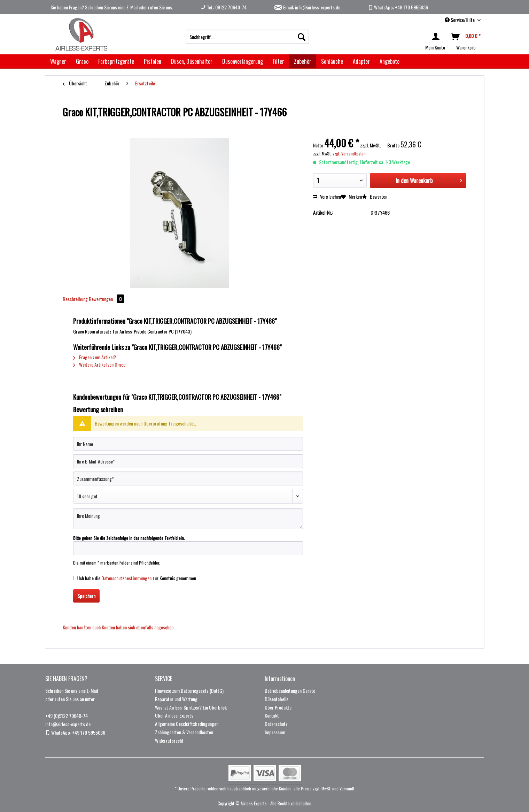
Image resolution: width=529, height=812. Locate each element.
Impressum (275, 732)
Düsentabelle (277, 699)
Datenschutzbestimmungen (126, 578)
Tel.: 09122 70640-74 (224, 7)
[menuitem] (247, 37)
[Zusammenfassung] (188, 478)
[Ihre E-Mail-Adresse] (188, 461)
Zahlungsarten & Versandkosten (184, 732)
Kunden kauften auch (82, 627)
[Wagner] (58, 61)
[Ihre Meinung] (188, 519)
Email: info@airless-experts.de (307, 7)
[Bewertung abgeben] (188, 496)
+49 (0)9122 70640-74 (67, 716)
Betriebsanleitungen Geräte (290, 691)
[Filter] (278, 61)
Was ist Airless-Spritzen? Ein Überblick (191, 707)
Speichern (86, 596)
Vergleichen (327, 196)
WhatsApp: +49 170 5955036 (398, 7)
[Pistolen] (153, 61)
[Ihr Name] (188, 444)
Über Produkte (278, 707)
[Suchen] (302, 37)
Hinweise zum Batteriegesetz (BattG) (189, 691)
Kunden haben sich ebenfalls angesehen (138, 627)
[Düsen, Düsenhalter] (192, 61)
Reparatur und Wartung (176, 699)
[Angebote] (390, 61)
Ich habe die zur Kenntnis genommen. (138, 578)
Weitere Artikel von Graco (99, 364)
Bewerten (375, 196)
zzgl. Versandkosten (349, 154)
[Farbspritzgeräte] (116, 61)
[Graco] (82, 61)
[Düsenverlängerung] (243, 61)
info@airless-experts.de (68, 724)
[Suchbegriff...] (247, 37)
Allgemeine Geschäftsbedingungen (187, 724)
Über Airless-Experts (174, 715)
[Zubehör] (303, 61)
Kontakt (272, 715)
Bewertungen (106, 299)
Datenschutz (276, 724)
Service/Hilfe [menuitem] (460, 20)
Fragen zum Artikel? (95, 357)
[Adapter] (361, 61)
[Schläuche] (332, 61)
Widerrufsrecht (169, 740)
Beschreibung (75, 299)
